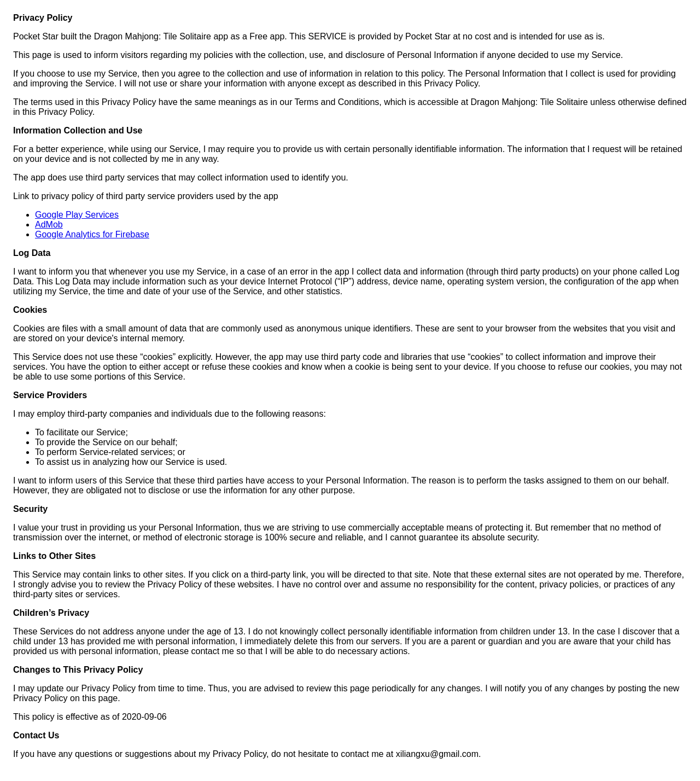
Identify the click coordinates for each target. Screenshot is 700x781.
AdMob (49, 225)
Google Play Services (77, 215)
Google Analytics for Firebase (92, 234)
